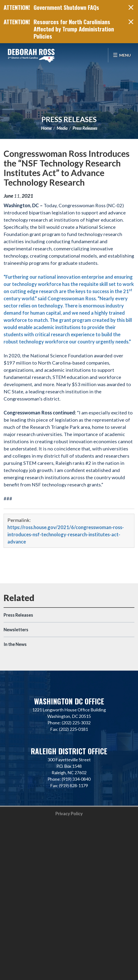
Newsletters (16, 630)
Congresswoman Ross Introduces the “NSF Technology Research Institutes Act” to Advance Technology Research (67, 168)
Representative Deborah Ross (31, 55)
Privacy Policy (69, 814)
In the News (15, 644)
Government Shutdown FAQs (66, 7)
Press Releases (69, 119)
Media (62, 128)
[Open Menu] (122, 55)
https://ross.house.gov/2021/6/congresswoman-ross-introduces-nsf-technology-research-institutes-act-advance (66, 534)
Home (46, 128)
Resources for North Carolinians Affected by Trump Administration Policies (74, 29)
